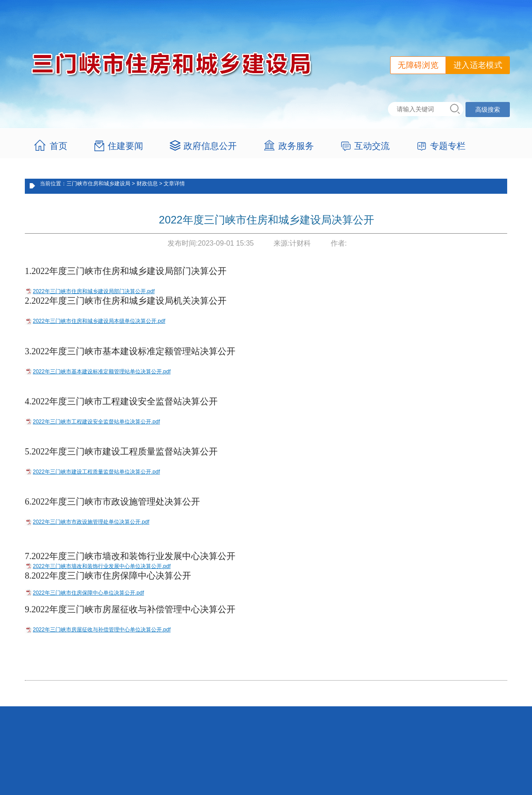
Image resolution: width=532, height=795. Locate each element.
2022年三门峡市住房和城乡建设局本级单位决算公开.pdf (99, 321)
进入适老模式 (478, 65)
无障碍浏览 (418, 65)
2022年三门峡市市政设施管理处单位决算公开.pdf (91, 522)
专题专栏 (448, 146)
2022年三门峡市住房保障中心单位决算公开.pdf (88, 593)
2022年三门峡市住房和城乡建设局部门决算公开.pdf (94, 291)
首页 (59, 146)
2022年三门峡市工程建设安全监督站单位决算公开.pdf (96, 422)
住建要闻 (125, 146)
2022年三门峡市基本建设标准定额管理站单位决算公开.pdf (102, 372)
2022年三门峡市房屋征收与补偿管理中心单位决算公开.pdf (102, 630)
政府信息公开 (210, 146)
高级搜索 (488, 110)
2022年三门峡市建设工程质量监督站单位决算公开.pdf (96, 472)
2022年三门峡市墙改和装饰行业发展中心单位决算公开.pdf (102, 566)
